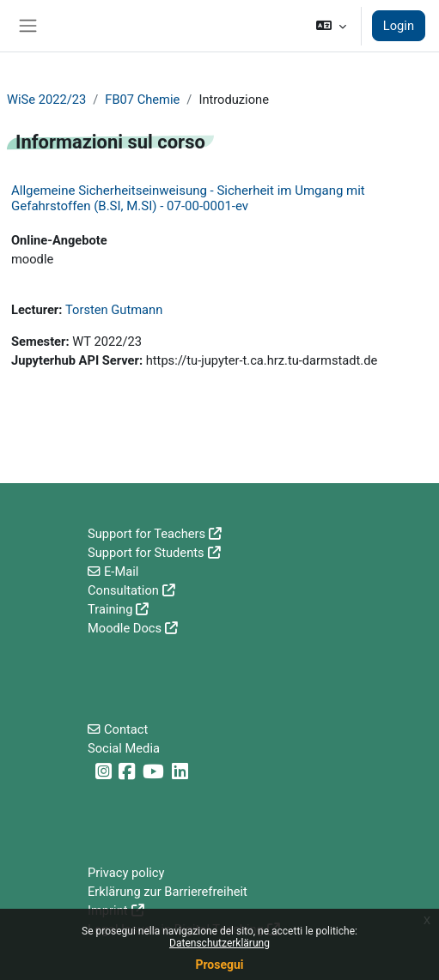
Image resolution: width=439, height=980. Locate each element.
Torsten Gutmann (114, 310)
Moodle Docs (125, 628)
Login (399, 26)
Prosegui (219, 965)
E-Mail (121, 572)
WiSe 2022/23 (46, 100)
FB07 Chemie (142, 100)
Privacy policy (126, 873)
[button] (330, 26)
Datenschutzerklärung (219, 943)
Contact (126, 729)
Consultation (123, 590)
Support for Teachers (146, 534)
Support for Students (146, 553)
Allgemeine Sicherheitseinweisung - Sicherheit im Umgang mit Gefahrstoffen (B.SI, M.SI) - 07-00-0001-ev (188, 198)
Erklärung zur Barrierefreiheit (168, 892)
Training (110, 609)
